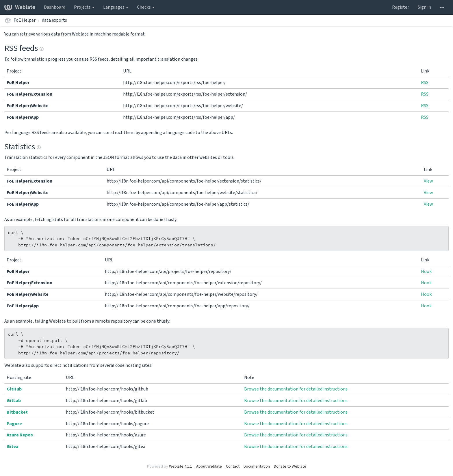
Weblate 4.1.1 (181, 466)
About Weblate (209, 466)
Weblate (20, 7)
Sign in (424, 7)
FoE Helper (25, 20)
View (428, 181)
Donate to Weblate (290, 466)
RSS (425, 83)
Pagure (14, 424)
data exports (54, 20)
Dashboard (55, 7)
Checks (146, 7)
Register (401, 7)
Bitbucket (17, 412)
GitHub (14, 389)
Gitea (13, 447)
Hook (426, 272)
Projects (84, 7)
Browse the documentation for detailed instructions (296, 389)
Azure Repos (20, 435)
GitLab (14, 401)
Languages (116, 7)
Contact (233, 466)
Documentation (257, 466)
